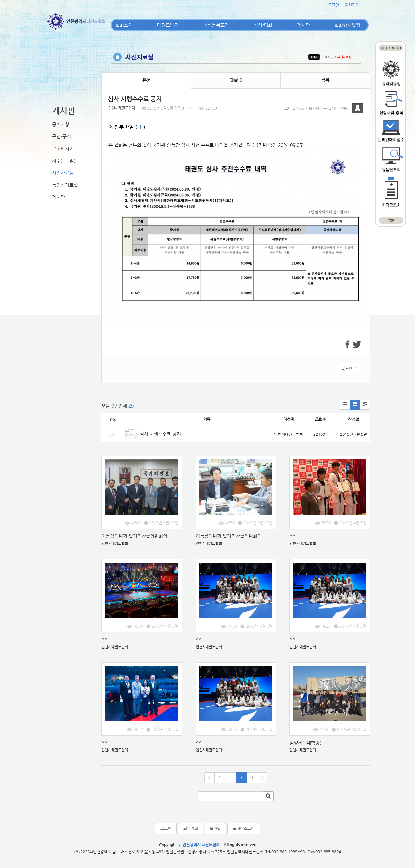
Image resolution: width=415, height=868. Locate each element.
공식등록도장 (216, 25)
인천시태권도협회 (122, 108)
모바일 (215, 829)
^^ (292, 536)
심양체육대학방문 (307, 743)
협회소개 (124, 25)
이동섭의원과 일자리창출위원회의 (134, 536)
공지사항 (61, 124)
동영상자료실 (65, 185)
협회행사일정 (347, 25)
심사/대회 (263, 25)
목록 (325, 80)
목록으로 (349, 369)
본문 (147, 80)
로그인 (334, 5)
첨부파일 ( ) (127, 127)
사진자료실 (63, 173)
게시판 (303, 25)
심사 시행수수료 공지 (160, 434)
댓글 (236, 80)
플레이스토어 (244, 829)
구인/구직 (61, 136)
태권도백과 (168, 25)
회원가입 (352, 5)
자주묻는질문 (65, 161)
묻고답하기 (63, 149)
